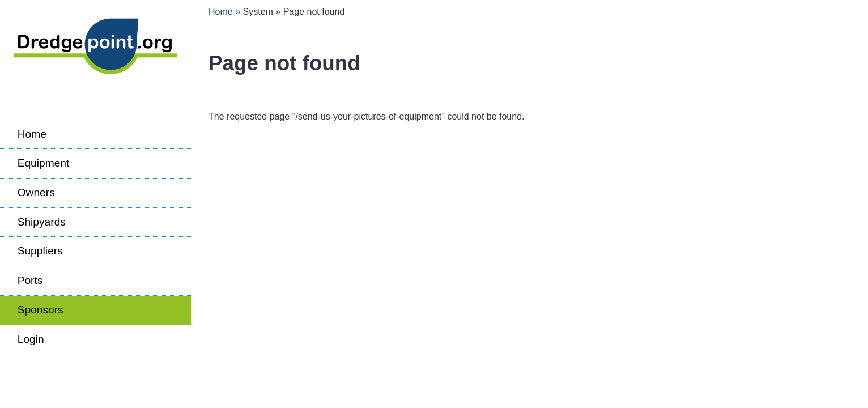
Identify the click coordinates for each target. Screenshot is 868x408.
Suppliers (40, 251)
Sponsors (41, 310)
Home (32, 134)
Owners (36, 192)
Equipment (44, 163)
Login (31, 339)
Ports (30, 280)
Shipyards (42, 222)
